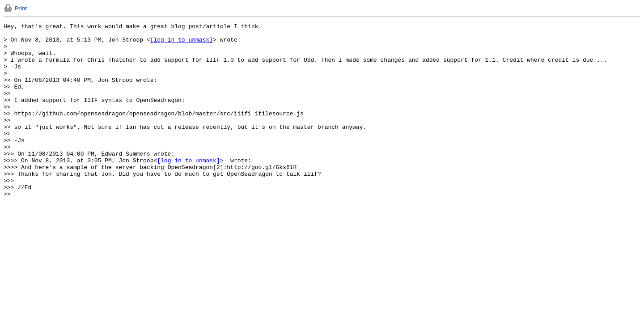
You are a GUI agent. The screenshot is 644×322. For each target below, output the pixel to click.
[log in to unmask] (182, 43)
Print (21, 8)
